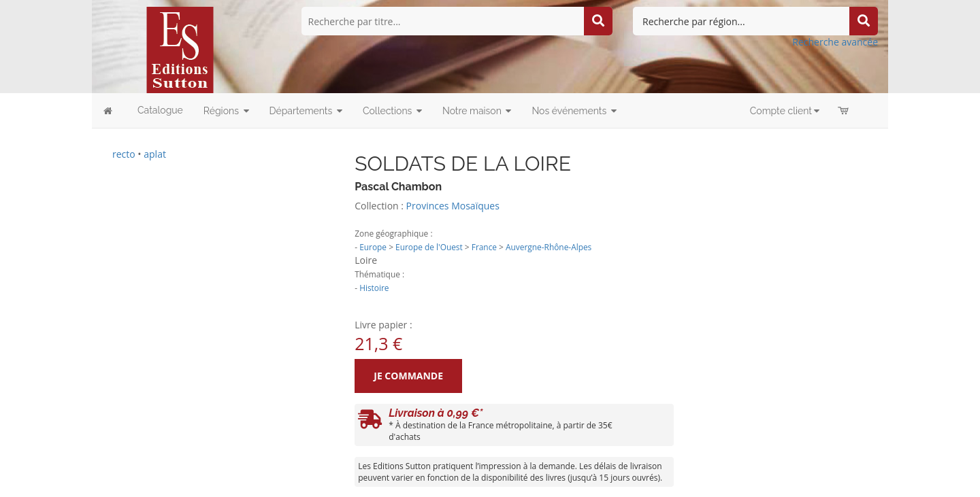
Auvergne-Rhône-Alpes (549, 247)
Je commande (408, 376)
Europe (373, 247)
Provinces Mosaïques (453, 206)
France (484, 247)
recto (124, 154)
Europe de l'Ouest (429, 247)
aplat (155, 154)
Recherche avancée (835, 42)
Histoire (374, 288)
